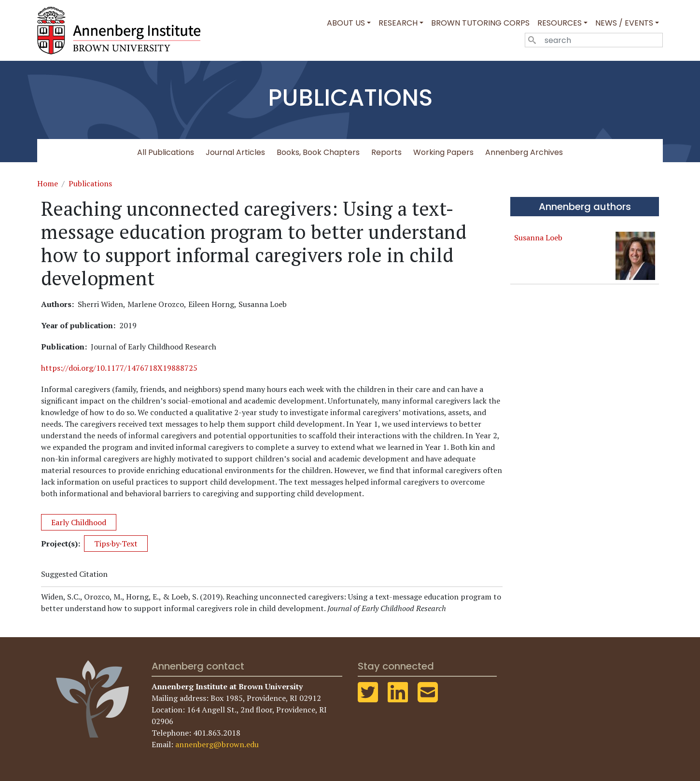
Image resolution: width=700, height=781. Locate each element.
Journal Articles (235, 152)
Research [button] (398, 23)
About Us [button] (346, 23)
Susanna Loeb (538, 237)
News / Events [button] (624, 23)
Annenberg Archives (524, 152)
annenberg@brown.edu (217, 744)
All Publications (166, 152)
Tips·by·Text (116, 544)
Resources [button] (560, 23)
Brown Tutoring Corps (480, 23)
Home (48, 183)
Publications (90, 183)
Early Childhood (79, 522)
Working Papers (443, 152)
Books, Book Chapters (318, 152)
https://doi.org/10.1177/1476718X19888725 (119, 368)
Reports (386, 152)
